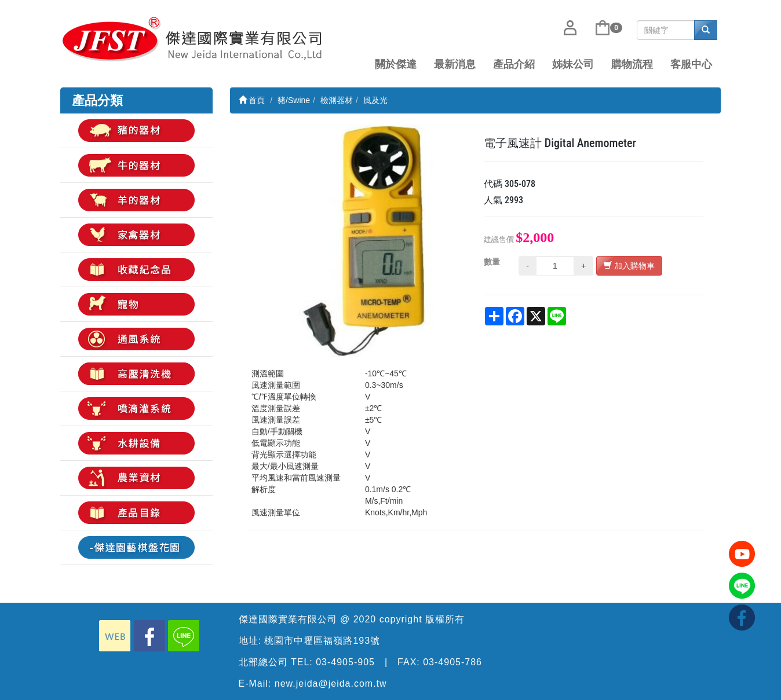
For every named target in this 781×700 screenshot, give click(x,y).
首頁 (252, 100)
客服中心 (691, 64)
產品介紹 (514, 64)
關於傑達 (396, 64)
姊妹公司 (573, 64)
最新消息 (455, 64)
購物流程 (632, 64)
